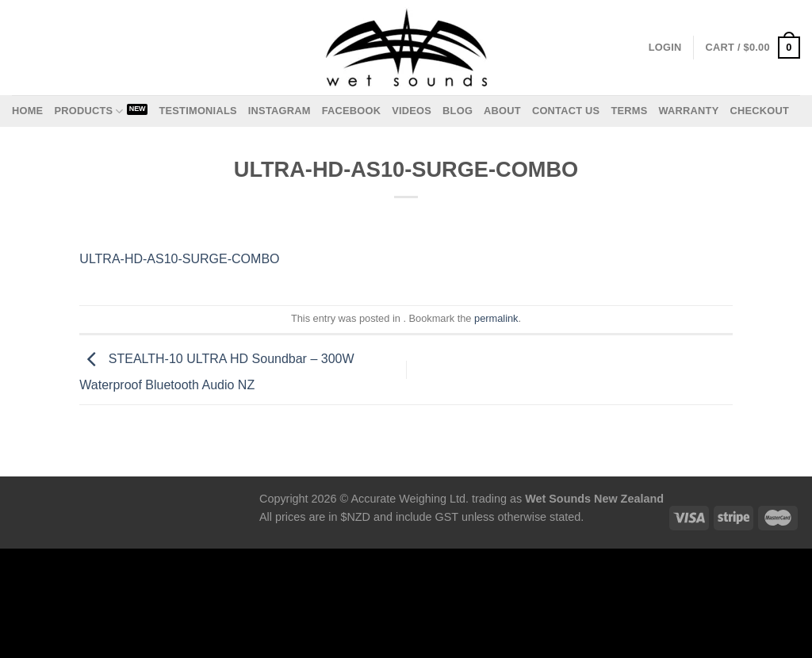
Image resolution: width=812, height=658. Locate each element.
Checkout (759, 111)
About (502, 111)
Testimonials (197, 111)
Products (88, 111)
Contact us (566, 111)
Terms (629, 111)
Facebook (352, 111)
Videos (412, 111)
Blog (458, 111)
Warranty (688, 111)
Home (27, 111)
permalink (496, 318)
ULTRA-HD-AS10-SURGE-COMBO (179, 259)
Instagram (280, 111)
